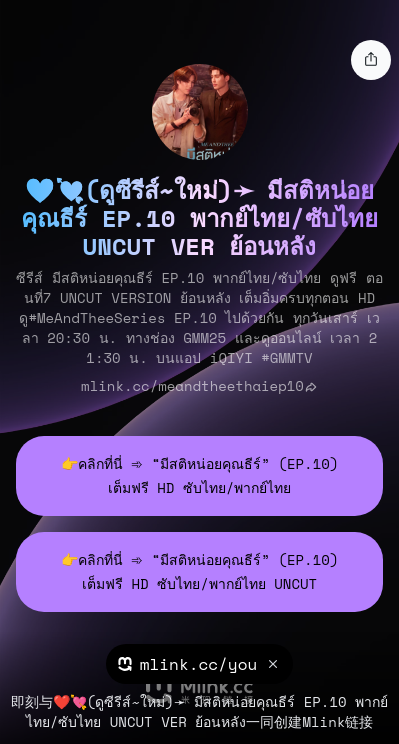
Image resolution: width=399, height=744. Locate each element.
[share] (371, 60)
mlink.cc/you (199, 664)
